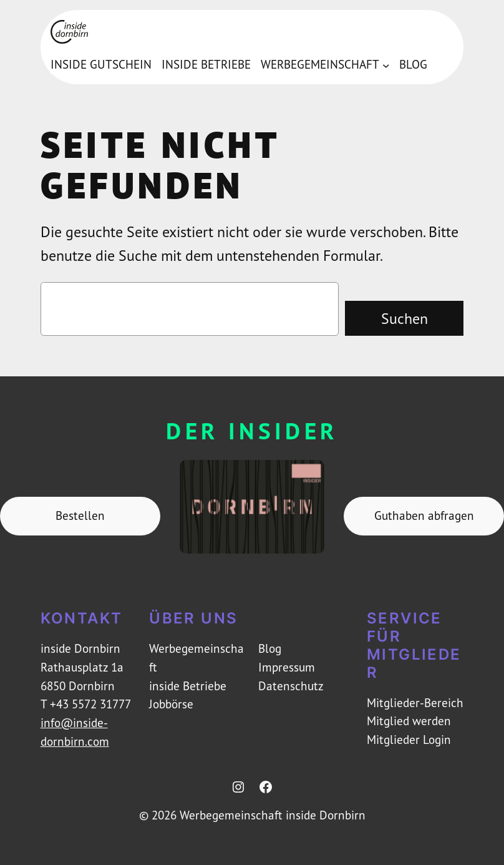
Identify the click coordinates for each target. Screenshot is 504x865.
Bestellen (80, 516)
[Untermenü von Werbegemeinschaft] (386, 65)
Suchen (405, 318)
